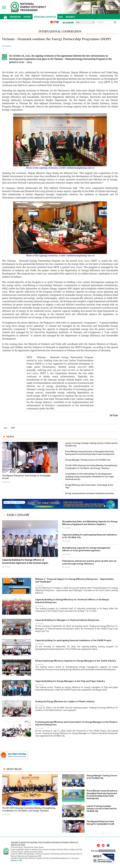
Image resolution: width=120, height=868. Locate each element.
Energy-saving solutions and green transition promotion (90, 493)
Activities (27, 17)
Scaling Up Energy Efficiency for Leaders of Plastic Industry (65, 702)
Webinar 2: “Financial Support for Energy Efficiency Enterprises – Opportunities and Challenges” (74, 580)
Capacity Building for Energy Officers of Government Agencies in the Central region (25, 561)
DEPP (13, 428)
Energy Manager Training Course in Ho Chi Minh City (88, 460)
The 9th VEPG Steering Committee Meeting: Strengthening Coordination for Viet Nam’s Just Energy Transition (29, 809)
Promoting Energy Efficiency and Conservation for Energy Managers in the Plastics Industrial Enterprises (76, 723)
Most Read (14, 769)
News (61, 17)
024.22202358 (68, 23)
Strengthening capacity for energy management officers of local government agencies (86, 549)
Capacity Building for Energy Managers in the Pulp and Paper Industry (70, 681)
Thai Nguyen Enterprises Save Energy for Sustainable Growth (26, 477)
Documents (70, 17)
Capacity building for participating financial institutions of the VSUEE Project (73, 640)
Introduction (15, 17)
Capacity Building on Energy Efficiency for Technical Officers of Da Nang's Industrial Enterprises (72, 601)
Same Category (18, 515)
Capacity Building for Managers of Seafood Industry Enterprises (67, 620)
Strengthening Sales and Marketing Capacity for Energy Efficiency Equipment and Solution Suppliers (90, 523)
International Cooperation (45, 17)
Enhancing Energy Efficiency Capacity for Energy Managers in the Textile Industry (76, 661)
